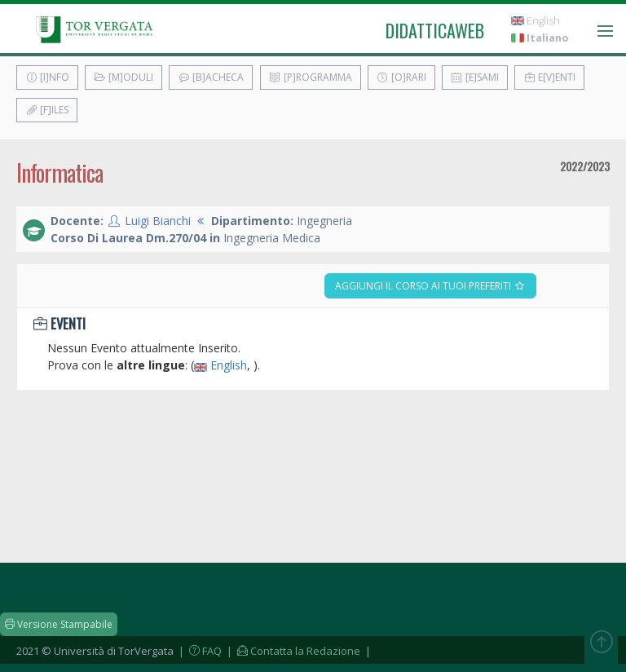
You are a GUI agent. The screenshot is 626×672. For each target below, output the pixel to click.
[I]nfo (47, 77)
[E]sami (475, 77)
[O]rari (401, 77)
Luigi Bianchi (158, 221)
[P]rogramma (311, 77)
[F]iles (47, 110)
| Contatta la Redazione (292, 651)
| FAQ (199, 651)
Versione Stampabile (59, 624)
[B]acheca (211, 77)
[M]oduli (123, 77)
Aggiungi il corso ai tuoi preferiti (430, 286)
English (536, 21)
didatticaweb (435, 30)
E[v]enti (549, 77)
